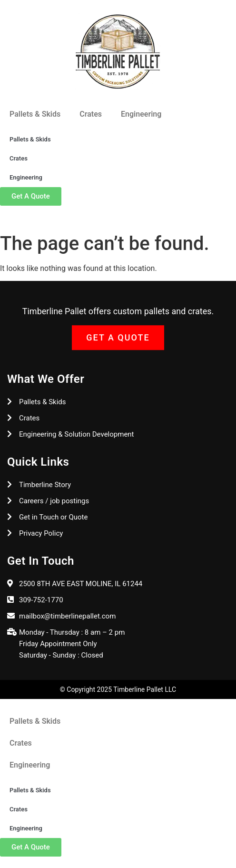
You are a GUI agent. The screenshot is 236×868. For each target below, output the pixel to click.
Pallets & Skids (35, 114)
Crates (91, 114)
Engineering (141, 114)
